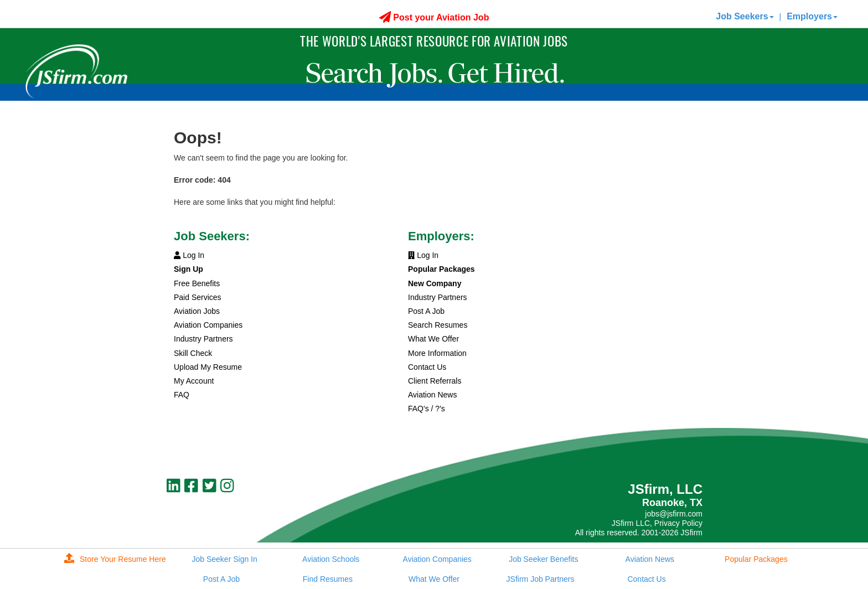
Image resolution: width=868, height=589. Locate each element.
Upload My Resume (208, 367)
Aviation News (432, 395)
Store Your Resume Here (115, 559)
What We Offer (433, 339)
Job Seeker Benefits (543, 559)
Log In (189, 255)
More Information (437, 353)
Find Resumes (328, 579)
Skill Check (193, 353)
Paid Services (198, 297)
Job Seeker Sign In (224, 559)
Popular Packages (756, 559)
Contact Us (427, 367)
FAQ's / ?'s (427, 409)
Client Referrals (435, 381)
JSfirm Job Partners (541, 579)
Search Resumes (438, 325)
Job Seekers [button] (745, 16)
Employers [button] (812, 16)
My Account (194, 381)
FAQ (182, 395)
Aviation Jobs (197, 311)
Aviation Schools (331, 559)
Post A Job (426, 311)
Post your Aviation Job (434, 17)
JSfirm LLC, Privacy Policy (657, 523)
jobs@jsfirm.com (674, 514)
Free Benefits (197, 283)
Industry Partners (203, 339)
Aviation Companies (208, 325)
